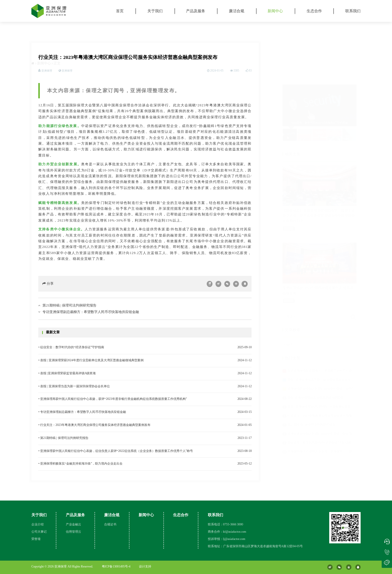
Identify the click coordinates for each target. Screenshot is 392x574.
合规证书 (110, 524)
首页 (120, 11)
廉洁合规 (237, 11)
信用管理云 (73, 532)
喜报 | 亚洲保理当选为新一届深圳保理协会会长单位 (322, 348)
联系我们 (353, 11)
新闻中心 (275, 11)
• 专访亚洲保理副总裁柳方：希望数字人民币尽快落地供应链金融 (82, 413)
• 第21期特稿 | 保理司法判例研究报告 (63, 439)
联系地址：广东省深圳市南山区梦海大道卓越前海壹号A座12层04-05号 (255, 546)
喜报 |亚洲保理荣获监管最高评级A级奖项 (315, 366)
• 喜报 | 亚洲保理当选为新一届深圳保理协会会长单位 (74, 387)
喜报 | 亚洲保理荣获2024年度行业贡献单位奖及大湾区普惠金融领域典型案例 (339, 376)
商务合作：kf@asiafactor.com (227, 532)
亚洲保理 (67, 71)
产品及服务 (196, 11)
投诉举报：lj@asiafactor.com (227, 539)
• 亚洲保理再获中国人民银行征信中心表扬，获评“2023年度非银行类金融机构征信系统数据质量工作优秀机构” (113, 400)
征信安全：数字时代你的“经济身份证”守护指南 (319, 412)
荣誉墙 (36, 539)
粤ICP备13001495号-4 (116, 567)
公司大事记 (39, 532)
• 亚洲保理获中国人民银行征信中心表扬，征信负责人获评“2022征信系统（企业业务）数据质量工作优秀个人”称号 (116, 452)
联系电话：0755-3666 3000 (226, 524)
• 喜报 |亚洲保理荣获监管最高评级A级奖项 (67, 374)
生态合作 (314, 11)
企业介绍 (38, 524)
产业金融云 (73, 524)
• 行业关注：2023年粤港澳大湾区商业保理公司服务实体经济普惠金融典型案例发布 (94, 426)
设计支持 (145, 567)
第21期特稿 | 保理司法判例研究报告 (69, 306)
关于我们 (155, 11)
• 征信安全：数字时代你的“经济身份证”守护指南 (71, 348)
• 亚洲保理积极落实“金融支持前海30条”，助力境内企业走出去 (80, 465)
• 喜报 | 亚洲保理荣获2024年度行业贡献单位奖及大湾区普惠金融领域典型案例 (91, 361)
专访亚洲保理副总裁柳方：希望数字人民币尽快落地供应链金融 (91, 313)
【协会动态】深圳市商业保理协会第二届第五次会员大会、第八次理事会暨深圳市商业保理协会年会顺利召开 (319, 184)
